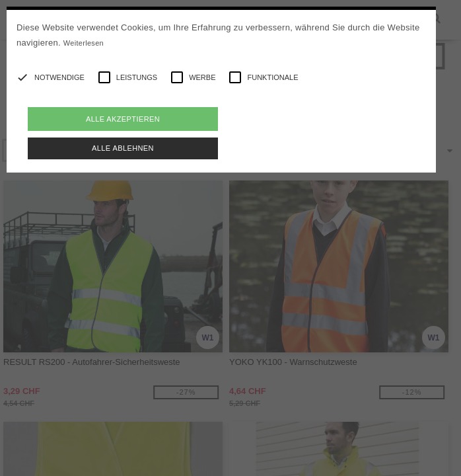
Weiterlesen (84, 43)
